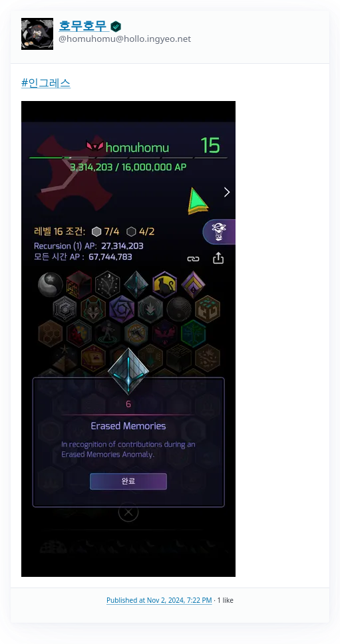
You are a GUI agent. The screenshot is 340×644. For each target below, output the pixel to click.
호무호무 (90, 25)
